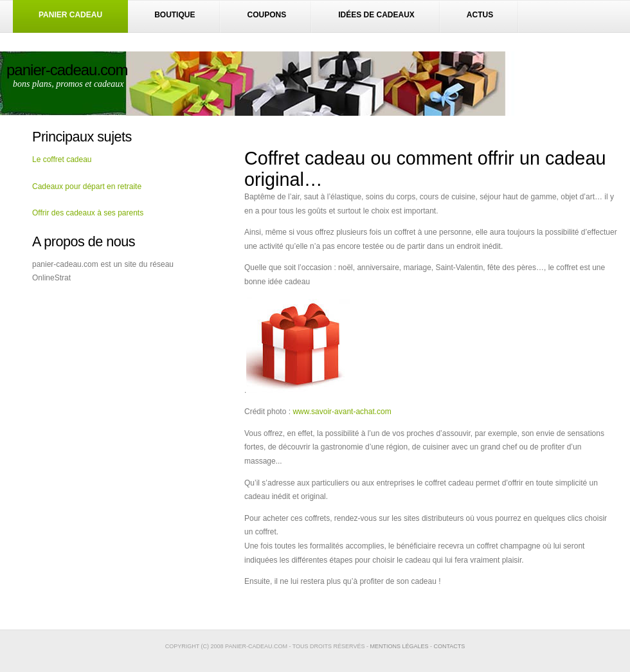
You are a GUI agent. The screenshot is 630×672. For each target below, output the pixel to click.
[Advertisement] (103, 363)
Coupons (266, 15)
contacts (449, 646)
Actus (480, 15)
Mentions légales (399, 646)
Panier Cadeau (70, 15)
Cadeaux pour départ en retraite (87, 186)
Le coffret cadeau (62, 159)
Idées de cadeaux (376, 15)
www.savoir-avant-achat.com (342, 412)
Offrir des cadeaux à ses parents (88, 213)
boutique (175, 15)
